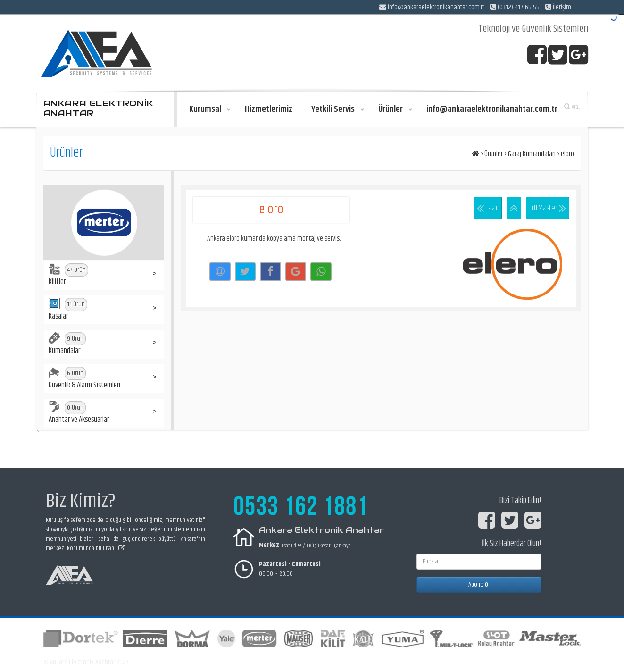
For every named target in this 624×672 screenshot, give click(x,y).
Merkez (269, 546)
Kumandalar (67, 344)
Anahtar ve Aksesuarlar (79, 413)
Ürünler (494, 154)
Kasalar (68, 310)
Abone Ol (479, 585)
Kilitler (68, 276)
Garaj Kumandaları (532, 154)
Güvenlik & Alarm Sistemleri (84, 379)
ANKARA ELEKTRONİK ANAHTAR (99, 108)
